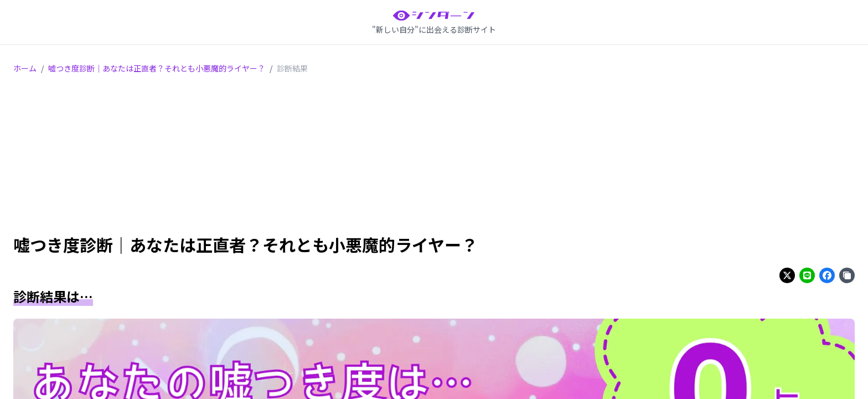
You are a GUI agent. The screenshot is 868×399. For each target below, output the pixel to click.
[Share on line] (807, 275)
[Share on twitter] (787, 275)
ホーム (25, 68)
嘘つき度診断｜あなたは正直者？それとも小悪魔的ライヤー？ (157, 68)
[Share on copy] (847, 275)
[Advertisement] (434, 156)
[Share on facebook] (827, 275)
